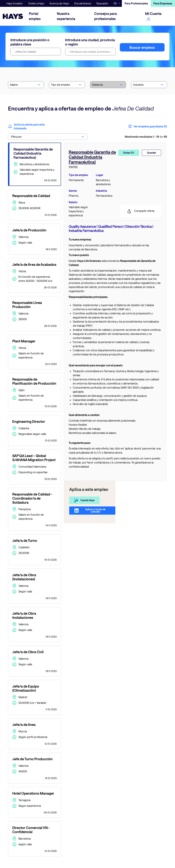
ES (115, 3)
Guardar (152, 153)
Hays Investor (15, 3)
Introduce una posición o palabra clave (30, 42)
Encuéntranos (83, 3)
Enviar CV (129, 153)
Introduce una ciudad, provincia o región (90, 42)
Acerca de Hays (59, 3)
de (146, 137)
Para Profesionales (136, 3)
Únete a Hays (36, 3)
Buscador (102, 3)
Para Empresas (163, 3)
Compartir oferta (141, 211)
